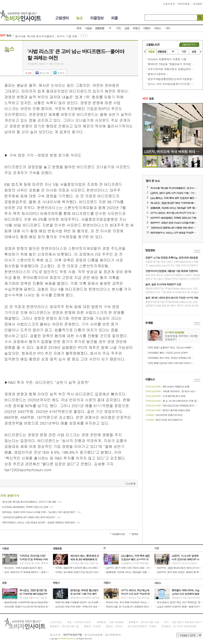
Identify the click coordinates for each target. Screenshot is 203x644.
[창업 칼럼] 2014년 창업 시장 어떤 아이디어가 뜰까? (171, 363)
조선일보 (198, 4)
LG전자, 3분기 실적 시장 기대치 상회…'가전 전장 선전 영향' (174, 193)
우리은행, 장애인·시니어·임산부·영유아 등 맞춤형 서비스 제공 (28, 606)
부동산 (136, 28)
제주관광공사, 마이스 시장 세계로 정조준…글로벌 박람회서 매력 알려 (41, 522)
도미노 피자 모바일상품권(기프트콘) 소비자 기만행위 (171, 84)
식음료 (89, 28)
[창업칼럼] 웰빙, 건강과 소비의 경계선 (168, 352)
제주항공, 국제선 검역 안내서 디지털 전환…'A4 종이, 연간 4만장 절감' (174, 222)
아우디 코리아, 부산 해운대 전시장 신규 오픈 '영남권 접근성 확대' (174, 213)
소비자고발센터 (59, 18)
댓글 (28, 73)
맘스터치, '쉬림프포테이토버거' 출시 (23, 567)
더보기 (197, 251)
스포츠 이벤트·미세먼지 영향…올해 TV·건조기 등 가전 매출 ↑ (180, 606)
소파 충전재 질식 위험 (165, 396)
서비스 (158, 28)
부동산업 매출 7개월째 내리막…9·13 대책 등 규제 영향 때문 (78, 602)
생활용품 (100, 28)
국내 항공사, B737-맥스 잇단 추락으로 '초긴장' (180, 602)
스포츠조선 (169, 4)
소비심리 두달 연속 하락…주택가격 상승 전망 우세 (78, 606)
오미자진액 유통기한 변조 (164, 415)
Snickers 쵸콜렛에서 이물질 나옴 (167, 59)
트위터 (61, 73)
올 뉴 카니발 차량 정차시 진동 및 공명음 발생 (172, 400)
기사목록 (130, 484)
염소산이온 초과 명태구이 (164, 419)
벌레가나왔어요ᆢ (158, 74)
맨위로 (135, 534)
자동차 (147, 28)
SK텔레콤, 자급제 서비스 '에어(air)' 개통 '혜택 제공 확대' (174, 208)
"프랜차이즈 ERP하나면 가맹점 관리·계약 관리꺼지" (31, 517)
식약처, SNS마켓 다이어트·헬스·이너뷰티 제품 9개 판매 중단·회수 (78, 567)
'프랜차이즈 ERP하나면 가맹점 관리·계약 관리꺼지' (174, 227)
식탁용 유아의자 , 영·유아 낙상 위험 (172, 391)
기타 (168, 28)
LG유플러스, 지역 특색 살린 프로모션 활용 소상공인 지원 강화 (174, 198)
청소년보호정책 (94, 635)
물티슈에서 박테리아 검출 (167, 386)
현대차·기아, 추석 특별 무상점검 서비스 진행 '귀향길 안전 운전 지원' (129, 602)
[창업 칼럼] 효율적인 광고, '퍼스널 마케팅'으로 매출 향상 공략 (171, 347)
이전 (82, 36)
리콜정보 (97, 18)
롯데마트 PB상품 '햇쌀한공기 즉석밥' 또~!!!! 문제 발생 (171, 64)
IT (110, 28)
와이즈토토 (184, 4)
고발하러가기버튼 (189, 45)
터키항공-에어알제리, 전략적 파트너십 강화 (28, 507)
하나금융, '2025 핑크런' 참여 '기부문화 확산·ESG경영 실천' (174, 203)
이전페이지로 (118, 534)
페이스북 (44, 73)
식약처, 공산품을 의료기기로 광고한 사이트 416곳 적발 (78, 572)
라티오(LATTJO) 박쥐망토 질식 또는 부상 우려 (172, 405)
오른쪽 (201, 51)
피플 (115, 18)
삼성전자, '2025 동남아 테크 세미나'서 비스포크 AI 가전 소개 (180, 567)
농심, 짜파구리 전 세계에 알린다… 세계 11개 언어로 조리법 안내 (28, 572)
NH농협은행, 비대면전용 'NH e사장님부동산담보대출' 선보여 (28, 602)
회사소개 (55, 635)
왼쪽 (144, 51)
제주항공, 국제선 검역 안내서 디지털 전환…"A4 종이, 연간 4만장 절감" (41, 512)
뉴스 (80, 18)
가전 (118, 28)
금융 (127, 28)
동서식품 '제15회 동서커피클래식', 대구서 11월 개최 (46, 36)
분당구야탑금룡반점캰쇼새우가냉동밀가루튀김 (171, 79)
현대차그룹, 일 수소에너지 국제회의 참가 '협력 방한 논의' (129, 606)
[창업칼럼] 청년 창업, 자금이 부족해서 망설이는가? (171, 357)
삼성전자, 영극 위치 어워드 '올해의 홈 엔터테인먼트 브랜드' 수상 (180, 572)
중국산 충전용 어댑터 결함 (168, 410)
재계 (79, 28)
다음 (86, 36)
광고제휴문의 (113, 635)
